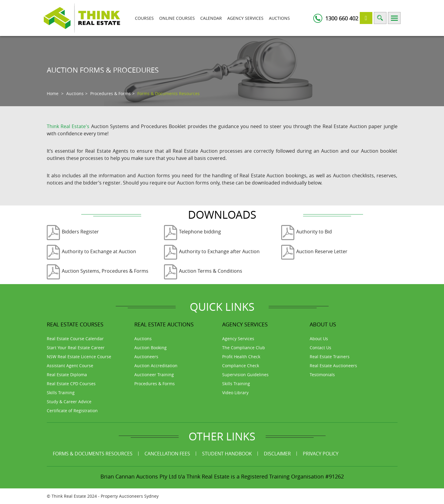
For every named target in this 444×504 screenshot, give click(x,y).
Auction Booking (150, 348)
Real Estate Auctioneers (333, 366)
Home (53, 93)
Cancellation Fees (167, 454)
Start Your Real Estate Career (76, 348)
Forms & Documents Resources (93, 454)
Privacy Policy (321, 454)
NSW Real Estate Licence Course (79, 357)
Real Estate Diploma (67, 375)
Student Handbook (227, 454)
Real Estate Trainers (330, 357)
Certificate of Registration (72, 411)
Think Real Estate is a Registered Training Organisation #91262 (265, 476)
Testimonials (322, 375)
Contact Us (320, 348)
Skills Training (61, 393)
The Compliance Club (244, 348)
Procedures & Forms (110, 93)
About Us (319, 339)
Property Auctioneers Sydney (130, 496)
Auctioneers (146, 357)
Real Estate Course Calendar (75, 339)
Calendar (211, 18)
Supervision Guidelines (245, 375)
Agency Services (245, 18)
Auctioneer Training (154, 375)
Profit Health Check (241, 357)
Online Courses (177, 18)
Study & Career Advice (69, 402)
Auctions (279, 18)
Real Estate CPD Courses (71, 384)
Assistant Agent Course (70, 366)
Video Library (235, 393)
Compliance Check (241, 366)
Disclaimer (277, 454)
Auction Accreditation (156, 366)
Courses (144, 18)
